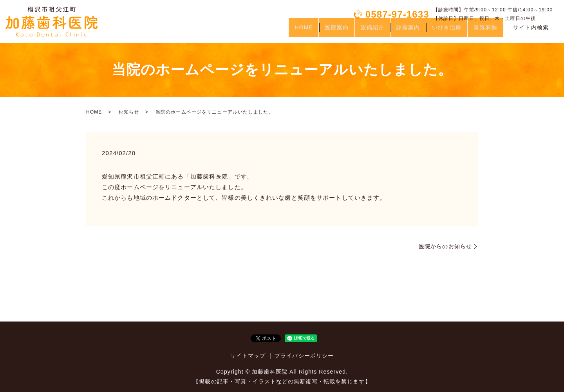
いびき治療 (439, 31)
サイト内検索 (531, 31)
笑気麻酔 (483, 31)
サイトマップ (248, 356)
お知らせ (128, 112)
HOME (277, 31)
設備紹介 (355, 31)
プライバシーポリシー (304, 356)
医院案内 (315, 31)
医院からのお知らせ (445, 246)
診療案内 (396, 31)
